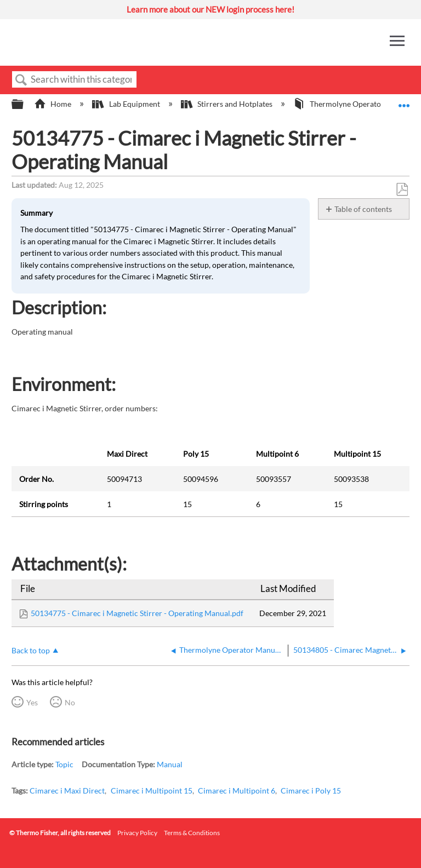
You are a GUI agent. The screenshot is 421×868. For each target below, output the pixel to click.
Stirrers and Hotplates (227, 104)
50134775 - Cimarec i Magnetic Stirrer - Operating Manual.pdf (137, 613)
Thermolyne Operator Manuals (355, 104)
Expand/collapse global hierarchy (25, 105)
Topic (64, 764)
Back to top (31, 650)
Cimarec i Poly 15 (311, 791)
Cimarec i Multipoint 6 (237, 791)
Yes (32, 702)
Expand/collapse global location (404, 101)
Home (53, 104)
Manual (170, 764)
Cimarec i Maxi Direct (67, 791)
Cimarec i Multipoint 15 (152, 791)
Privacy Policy (137, 833)
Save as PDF (402, 190)
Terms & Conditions (192, 833)
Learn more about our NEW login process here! (210, 9)
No (70, 702)
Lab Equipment (127, 104)
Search (21, 80)
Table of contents (363, 209)
